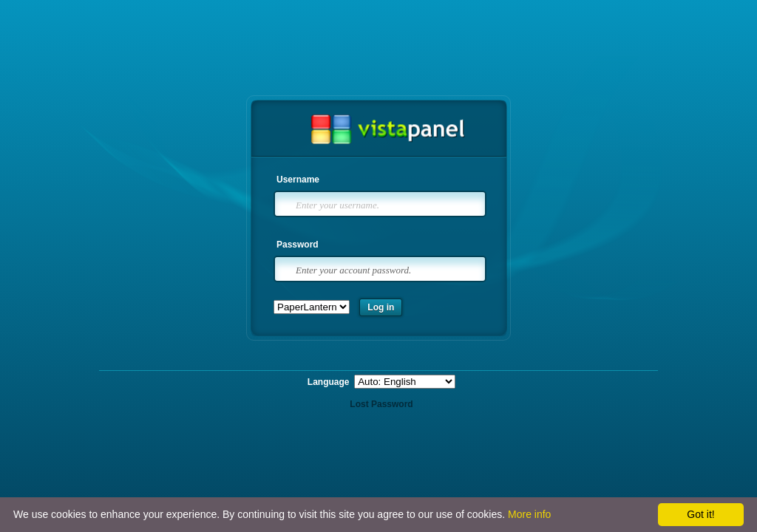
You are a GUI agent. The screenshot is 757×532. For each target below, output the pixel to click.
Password (298, 245)
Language (330, 382)
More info (529, 514)
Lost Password (381, 404)
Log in (381, 307)
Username (298, 180)
